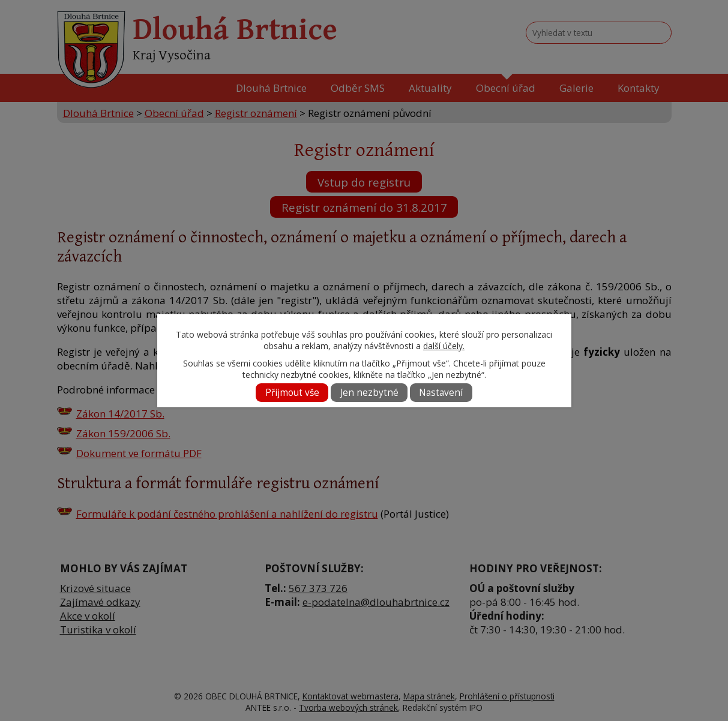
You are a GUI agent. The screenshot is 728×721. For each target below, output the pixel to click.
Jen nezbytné (369, 393)
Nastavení (441, 393)
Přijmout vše (292, 393)
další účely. (444, 346)
